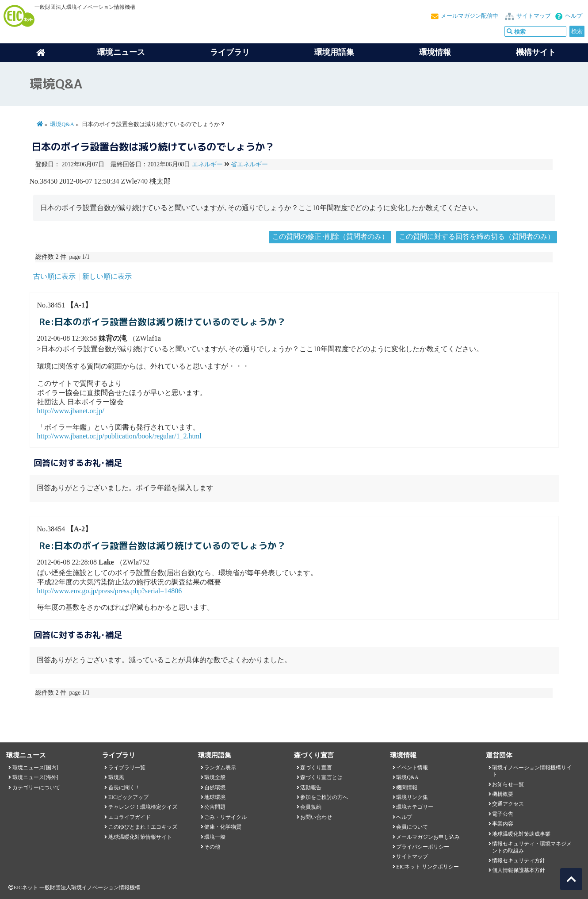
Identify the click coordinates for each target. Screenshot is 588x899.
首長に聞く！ (124, 788)
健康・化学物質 (223, 827)
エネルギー (207, 164)
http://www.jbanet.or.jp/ (71, 411)
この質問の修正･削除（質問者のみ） (330, 236)
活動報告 (311, 788)
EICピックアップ (128, 797)
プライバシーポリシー (423, 847)
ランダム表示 (220, 768)
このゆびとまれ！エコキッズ (143, 827)
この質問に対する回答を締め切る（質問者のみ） (477, 236)
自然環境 (215, 788)
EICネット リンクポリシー (428, 867)
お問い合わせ (316, 817)
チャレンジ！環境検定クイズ (143, 807)
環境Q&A (62, 124)
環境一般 (215, 837)
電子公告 (503, 814)
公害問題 (215, 807)
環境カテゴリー (415, 807)
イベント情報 (412, 768)
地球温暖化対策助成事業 (521, 834)
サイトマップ (534, 16)
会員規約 (311, 807)
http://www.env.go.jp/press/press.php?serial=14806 (110, 591)
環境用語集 (334, 52)
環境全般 (215, 777)
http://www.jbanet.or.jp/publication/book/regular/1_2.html (119, 436)
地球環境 (215, 797)
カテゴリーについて (36, 788)
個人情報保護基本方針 (519, 870)
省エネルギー (249, 164)
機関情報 (407, 788)
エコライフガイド (130, 817)
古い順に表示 (54, 276)
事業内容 (503, 824)
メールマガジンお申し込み (428, 837)
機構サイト (536, 52)
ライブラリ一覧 (127, 768)
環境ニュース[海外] (35, 777)
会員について (412, 827)
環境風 (116, 777)
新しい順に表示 (107, 276)
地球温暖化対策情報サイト (140, 837)
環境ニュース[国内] (35, 768)
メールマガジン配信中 (470, 16)
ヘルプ (574, 16)
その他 (212, 847)
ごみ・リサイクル (225, 817)
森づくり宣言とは (321, 777)
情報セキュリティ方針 (519, 861)
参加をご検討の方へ (324, 797)
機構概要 (503, 794)
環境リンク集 (412, 797)
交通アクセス (508, 804)
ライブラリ (230, 52)
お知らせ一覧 (508, 784)
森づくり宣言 (316, 768)
